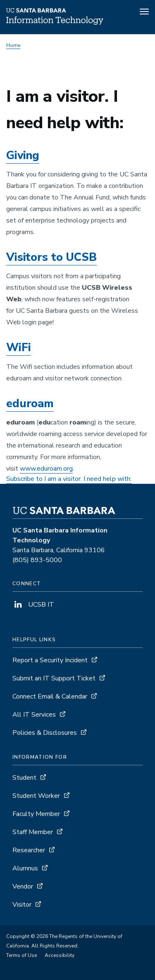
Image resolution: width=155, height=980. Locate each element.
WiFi (18, 348)
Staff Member (33, 832)
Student (24, 778)
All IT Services (34, 715)
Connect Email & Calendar (50, 696)
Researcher (29, 850)
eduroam (30, 404)
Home (13, 45)
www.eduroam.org (46, 469)
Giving (23, 156)
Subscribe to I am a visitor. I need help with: (69, 479)
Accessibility (60, 955)
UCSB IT (33, 605)
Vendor (23, 886)
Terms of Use (21, 955)
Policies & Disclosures (45, 733)
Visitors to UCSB (51, 257)
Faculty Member (36, 814)
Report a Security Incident (50, 660)
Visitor (22, 905)
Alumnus (25, 868)
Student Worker (36, 796)
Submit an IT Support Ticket (54, 678)
